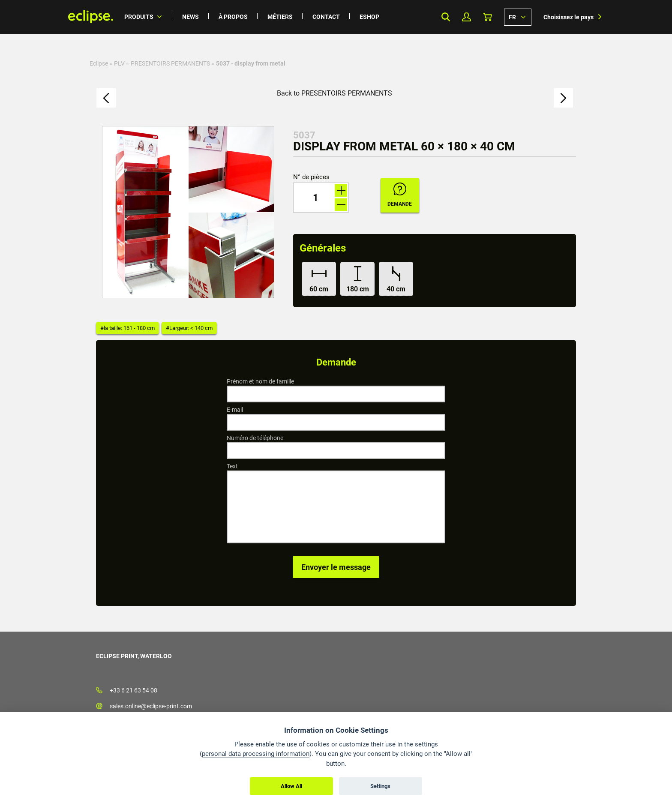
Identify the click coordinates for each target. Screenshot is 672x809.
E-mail (235, 410)
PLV (119, 63)
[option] (188, 212)
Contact (326, 17)
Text (232, 466)
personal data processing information (256, 754)
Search (445, 17)
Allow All (291, 786)
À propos (233, 17)
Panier (487, 17)
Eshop (369, 17)
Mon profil (466, 17)
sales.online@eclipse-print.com (151, 706)
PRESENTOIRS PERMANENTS (170, 63)
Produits (139, 17)
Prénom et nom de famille (260, 381)
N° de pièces (311, 177)
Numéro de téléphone (255, 438)
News (190, 17)
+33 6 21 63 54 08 (133, 690)
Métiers (280, 17)
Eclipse (99, 63)
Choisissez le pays (568, 17)
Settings (380, 786)
